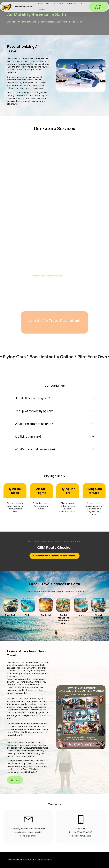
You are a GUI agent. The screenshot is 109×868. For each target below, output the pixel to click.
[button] (54, 398)
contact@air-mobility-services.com (28, 829)
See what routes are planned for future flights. (54, 556)
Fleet (48, 4)
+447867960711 (81, 829)
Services (57, 4)
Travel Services (73, 4)
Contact (41, 10)
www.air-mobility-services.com (47, 276)
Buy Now (15, 780)
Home (40, 4)
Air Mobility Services (23, 7)
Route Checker (98, 7)
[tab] (54, 398)
